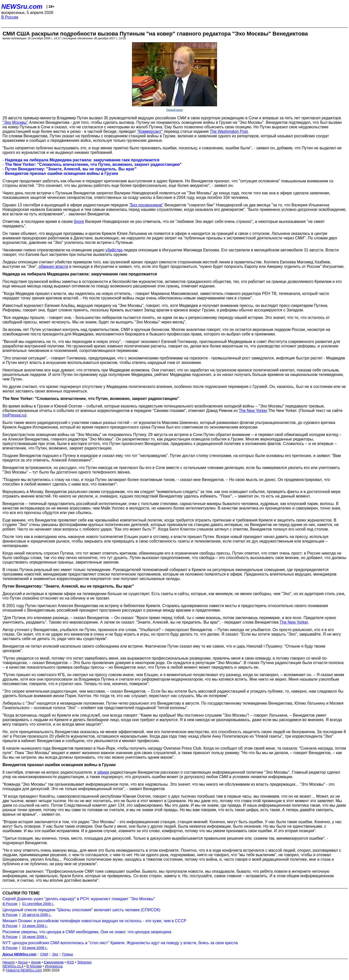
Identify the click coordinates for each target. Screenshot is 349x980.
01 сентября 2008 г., (38, 904)
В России (10, 17)
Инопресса (54, 966)
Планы (67, 954)
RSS (70, 962)
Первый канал (174, 110)
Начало (9, 962)
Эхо (55, 954)
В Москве (34, 966)
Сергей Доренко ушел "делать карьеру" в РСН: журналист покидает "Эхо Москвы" (79, 899)
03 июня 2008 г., (35, 948)
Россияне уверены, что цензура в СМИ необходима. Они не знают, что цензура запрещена (87, 932)
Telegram (84, 962)
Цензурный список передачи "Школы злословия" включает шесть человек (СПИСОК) (81, 910)
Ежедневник (54, 962)
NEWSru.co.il (13, 966)
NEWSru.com (22, 7)
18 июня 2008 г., (35, 937)
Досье (23, 962)
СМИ (44, 954)
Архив (36, 962)
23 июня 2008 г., (35, 926)
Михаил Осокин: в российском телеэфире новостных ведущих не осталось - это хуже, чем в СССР (94, 921)
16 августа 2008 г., (37, 915)
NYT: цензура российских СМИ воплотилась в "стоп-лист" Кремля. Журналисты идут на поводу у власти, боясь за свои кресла (120, 943)
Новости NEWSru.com (24, 970)
